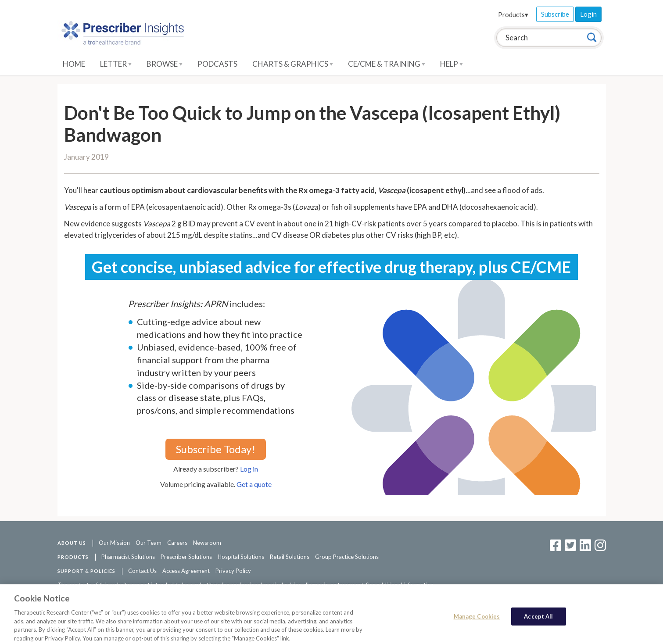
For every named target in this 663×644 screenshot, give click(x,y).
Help (452, 64)
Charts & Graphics (293, 64)
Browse (165, 64)
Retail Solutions (290, 557)
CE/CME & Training (387, 64)
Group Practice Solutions (347, 557)
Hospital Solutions (241, 557)
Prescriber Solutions (186, 557)
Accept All (538, 620)
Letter (116, 64)
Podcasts (217, 64)
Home (74, 64)
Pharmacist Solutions (128, 557)
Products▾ (513, 14)
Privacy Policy (233, 571)
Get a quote (254, 484)
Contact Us (142, 571)
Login (588, 14)
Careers (177, 543)
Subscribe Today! (216, 449)
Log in (249, 469)
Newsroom (207, 543)
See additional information (400, 585)
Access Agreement (186, 571)
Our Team (149, 543)
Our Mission (114, 543)
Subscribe (555, 14)
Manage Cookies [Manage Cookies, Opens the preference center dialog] (477, 620)
